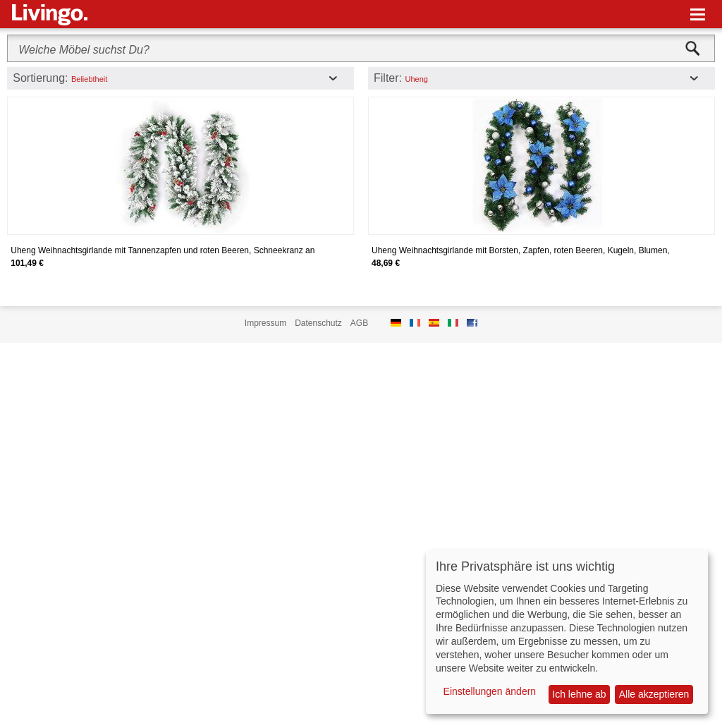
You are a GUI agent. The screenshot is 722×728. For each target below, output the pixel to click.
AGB (359, 323)
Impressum (265, 323)
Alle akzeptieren (654, 694)
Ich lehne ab (579, 694)
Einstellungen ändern (490, 691)
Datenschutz (318, 323)
